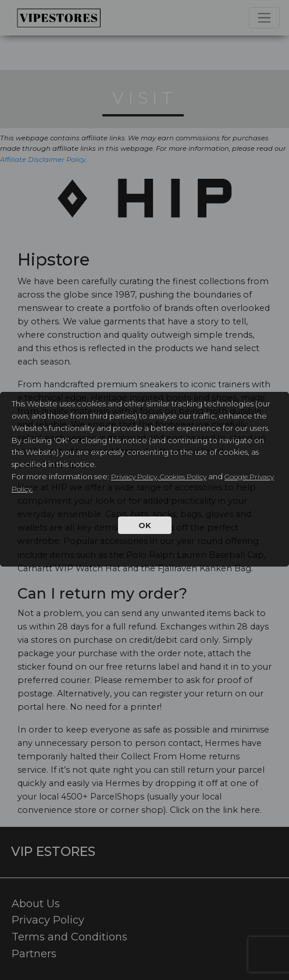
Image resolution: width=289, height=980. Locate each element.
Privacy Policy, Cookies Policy (159, 477)
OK (145, 525)
